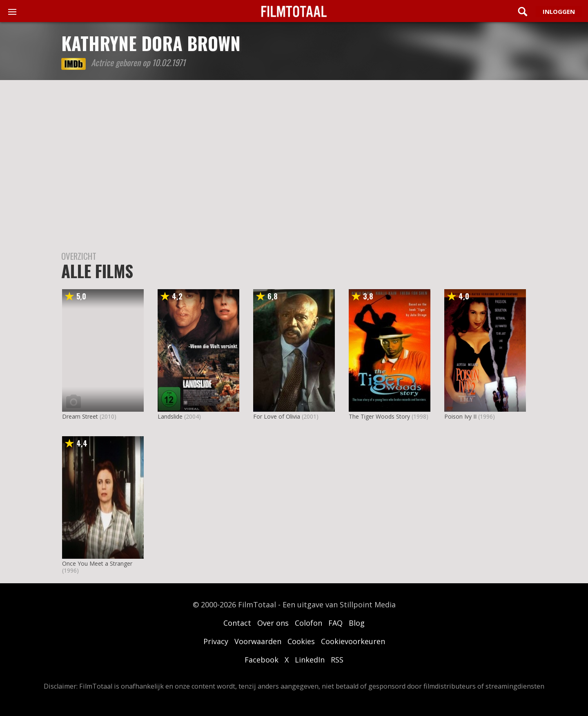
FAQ (335, 623)
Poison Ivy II (460, 416)
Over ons (273, 623)
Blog (357, 623)
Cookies (301, 641)
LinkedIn (310, 660)
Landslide (170, 416)
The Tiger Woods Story (379, 416)
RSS (337, 660)
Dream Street (80, 416)
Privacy (216, 641)
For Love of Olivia (277, 416)
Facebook (262, 660)
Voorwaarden (258, 641)
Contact (237, 623)
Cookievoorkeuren (353, 641)
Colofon (308, 623)
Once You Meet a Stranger (97, 563)
